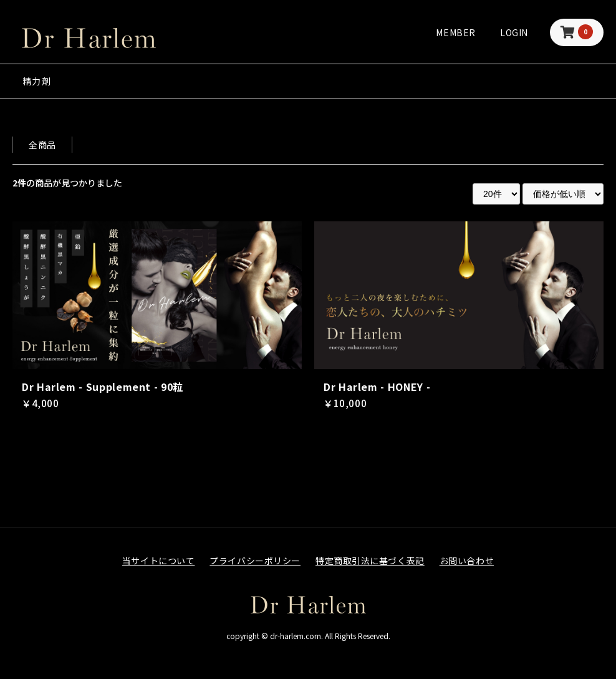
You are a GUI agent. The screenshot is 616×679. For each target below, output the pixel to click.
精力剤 (37, 81)
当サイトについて (158, 561)
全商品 (42, 145)
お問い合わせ (467, 561)
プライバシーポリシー (255, 561)
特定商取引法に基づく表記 (370, 561)
